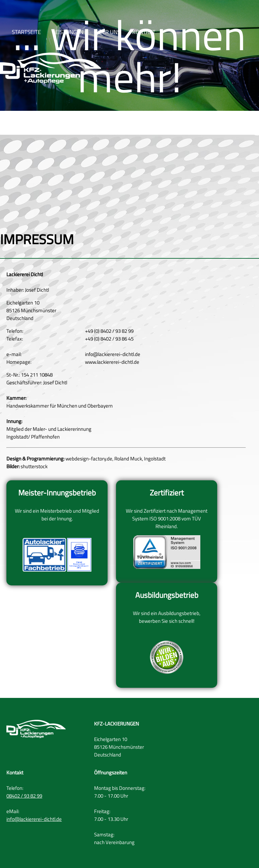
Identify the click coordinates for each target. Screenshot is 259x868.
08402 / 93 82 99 (24, 796)
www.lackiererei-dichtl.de (112, 362)
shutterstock (34, 466)
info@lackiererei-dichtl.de (113, 354)
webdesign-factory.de (89, 459)
